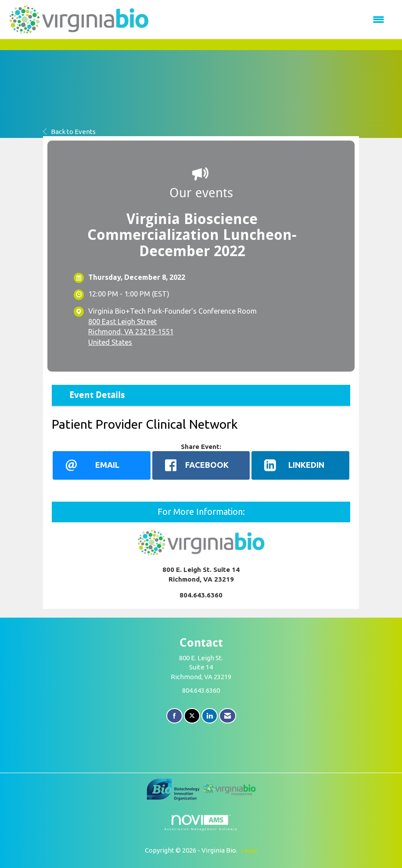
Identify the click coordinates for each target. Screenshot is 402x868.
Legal (249, 850)
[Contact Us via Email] (228, 716)
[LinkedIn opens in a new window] (300, 465)
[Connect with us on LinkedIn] (210, 716)
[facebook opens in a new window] (201, 465)
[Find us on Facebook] (174, 716)
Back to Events (69, 132)
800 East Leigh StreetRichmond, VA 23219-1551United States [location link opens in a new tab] (131, 332)
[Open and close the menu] (272, 20)
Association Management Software (201, 823)
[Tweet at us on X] (192, 716)
